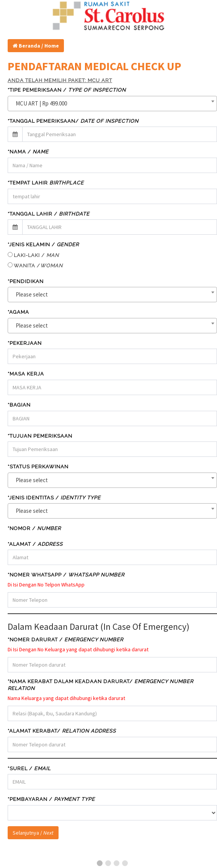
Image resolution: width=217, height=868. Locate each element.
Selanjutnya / (33, 833)
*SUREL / (29, 768)
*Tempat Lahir (46, 183)
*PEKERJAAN (25, 343)
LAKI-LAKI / (36, 255)
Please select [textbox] (32, 294)
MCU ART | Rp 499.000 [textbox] (41, 103)
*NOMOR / (34, 528)
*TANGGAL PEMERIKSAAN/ (73, 121)
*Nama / (28, 152)
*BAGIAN (19, 405)
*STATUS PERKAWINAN (38, 467)
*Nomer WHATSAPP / (66, 575)
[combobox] (112, 104)
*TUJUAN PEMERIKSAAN (40, 436)
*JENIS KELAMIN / (43, 245)
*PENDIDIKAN (26, 281)
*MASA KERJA (26, 374)
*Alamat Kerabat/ (62, 731)
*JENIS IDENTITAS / (54, 498)
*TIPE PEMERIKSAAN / (67, 90)
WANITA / (38, 266)
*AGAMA (18, 312)
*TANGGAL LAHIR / (49, 214)
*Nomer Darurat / (65, 640)
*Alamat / (35, 544)
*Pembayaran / (51, 799)
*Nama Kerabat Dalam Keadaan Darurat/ (100, 685)
